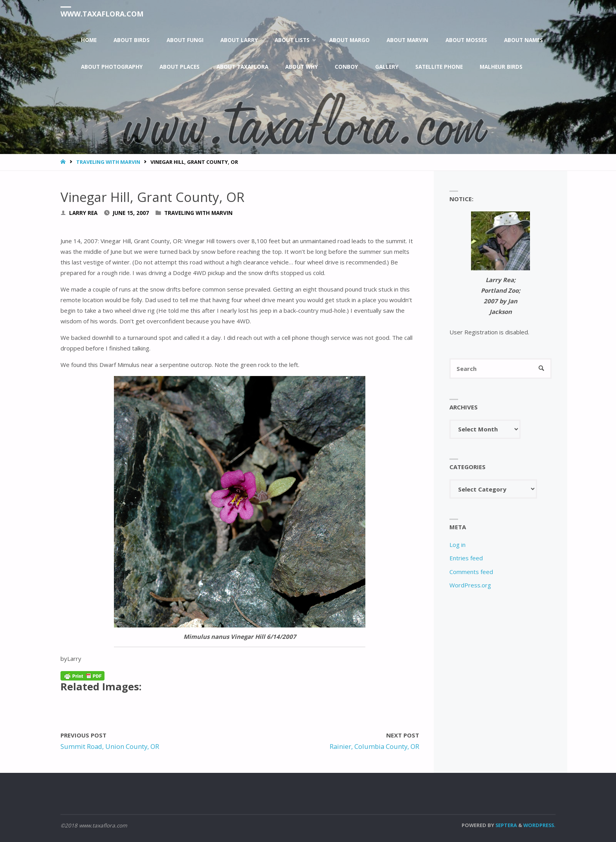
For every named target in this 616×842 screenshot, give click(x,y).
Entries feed (466, 558)
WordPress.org (470, 585)
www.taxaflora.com (102, 14)
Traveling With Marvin (108, 162)
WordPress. (539, 825)
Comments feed (471, 572)
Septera (506, 825)
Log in (457, 545)
